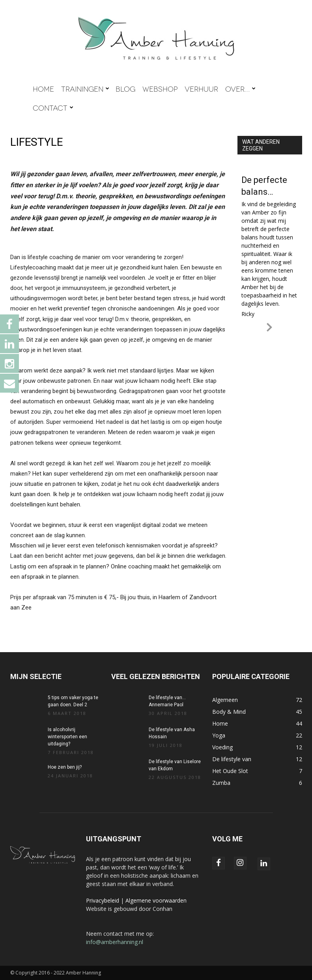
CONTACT (53, 107)
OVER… (240, 88)
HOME (43, 88)
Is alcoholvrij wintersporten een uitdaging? (67, 737)
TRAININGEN (85, 88)
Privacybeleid (103, 900)
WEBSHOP (160, 88)
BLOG (125, 88)
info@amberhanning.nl (115, 942)
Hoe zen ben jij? (65, 767)
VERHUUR (201, 88)
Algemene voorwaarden (156, 900)
